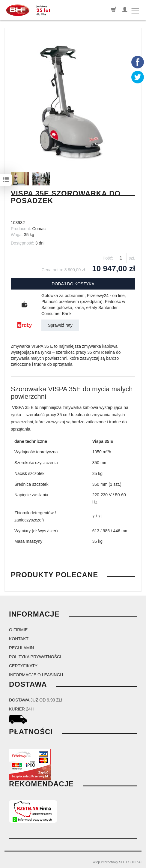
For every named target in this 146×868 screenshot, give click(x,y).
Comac (39, 229)
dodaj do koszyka (73, 284)
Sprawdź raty (60, 325)
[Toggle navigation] (135, 11)
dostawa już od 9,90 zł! (36, 700)
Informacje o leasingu (36, 675)
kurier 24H (21, 709)
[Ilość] (121, 258)
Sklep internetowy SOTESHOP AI (117, 862)
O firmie (18, 630)
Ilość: (108, 258)
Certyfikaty (23, 666)
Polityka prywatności (35, 657)
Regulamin (21, 648)
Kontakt (19, 639)
